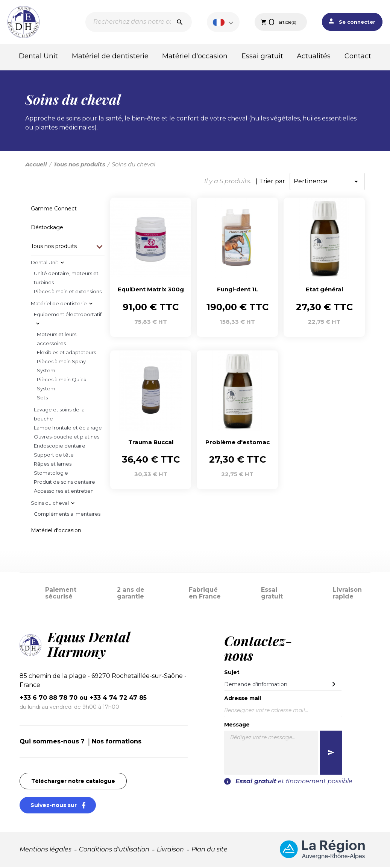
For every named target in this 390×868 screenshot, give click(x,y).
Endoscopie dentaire (60, 447)
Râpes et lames (53, 465)
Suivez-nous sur (63, 806)
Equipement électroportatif (68, 315)
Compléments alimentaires (67, 515)
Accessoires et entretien (64, 492)
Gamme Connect (54, 210)
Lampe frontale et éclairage (68, 429)
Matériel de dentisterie (110, 56)
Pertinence (327, 183)
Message (237, 726)
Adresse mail (243, 700)
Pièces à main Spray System (61, 367)
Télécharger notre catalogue (73, 782)
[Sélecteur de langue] (224, 22)
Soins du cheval (50, 504)
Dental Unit (38, 56)
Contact (358, 56)
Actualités (314, 56)
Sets (42, 399)
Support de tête (54, 456)
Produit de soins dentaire (64, 483)
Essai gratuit (262, 56)
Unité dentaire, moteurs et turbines (66, 279)
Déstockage (47, 228)
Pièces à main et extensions (68, 292)
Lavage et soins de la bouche (59, 415)
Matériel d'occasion (195, 56)
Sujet (232, 673)
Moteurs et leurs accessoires (57, 340)
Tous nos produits (54, 247)
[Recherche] (139, 22)
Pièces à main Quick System (62, 385)
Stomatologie (51, 474)
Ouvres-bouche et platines (67, 438)
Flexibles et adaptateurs (66, 353)
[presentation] (296, 802)
